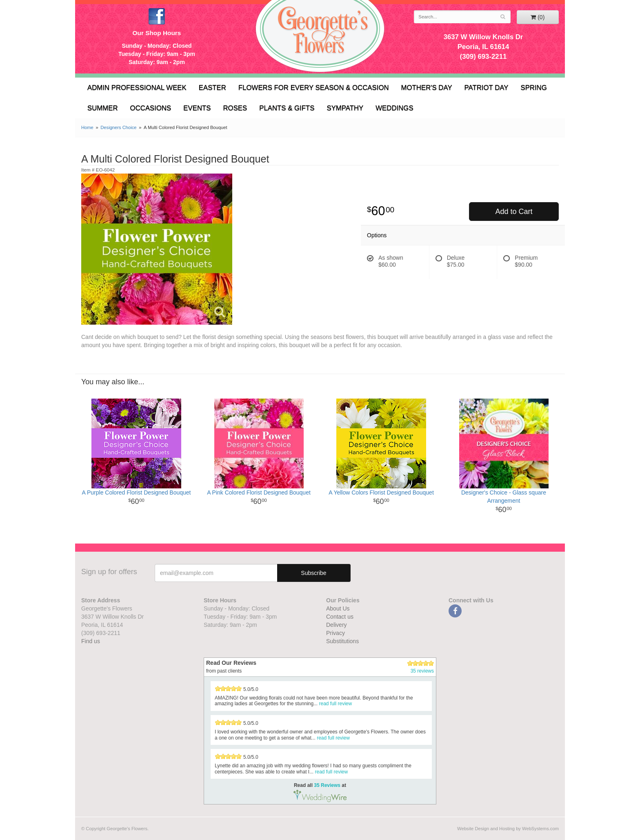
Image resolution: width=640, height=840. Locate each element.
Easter (212, 88)
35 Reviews (327, 785)
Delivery (337, 625)
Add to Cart (514, 212)
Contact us (340, 617)
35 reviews (422, 671)
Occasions (151, 108)
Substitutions (342, 641)
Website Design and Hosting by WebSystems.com (508, 829)
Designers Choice (118, 127)
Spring (533, 88)
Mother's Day (427, 88)
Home (87, 127)
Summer (103, 108)
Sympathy (345, 108)
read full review (335, 704)
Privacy (336, 633)
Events (197, 108)
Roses (235, 108)
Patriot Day (487, 88)
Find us (91, 641)
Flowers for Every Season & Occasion (314, 88)
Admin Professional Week (137, 88)
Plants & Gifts (287, 108)
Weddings (394, 108)
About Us (338, 608)
